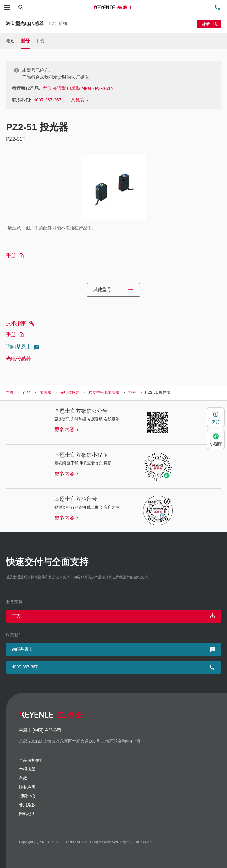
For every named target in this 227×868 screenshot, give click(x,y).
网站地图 (27, 814)
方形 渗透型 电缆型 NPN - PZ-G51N (78, 88)
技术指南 (21, 323)
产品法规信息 (31, 760)
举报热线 (27, 769)
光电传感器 (18, 359)
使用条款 (27, 805)
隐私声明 (27, 787)
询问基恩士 (23, 347)
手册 (16, 256)
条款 (23, 778)
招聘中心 (27, 796)
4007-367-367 (25, 667)
